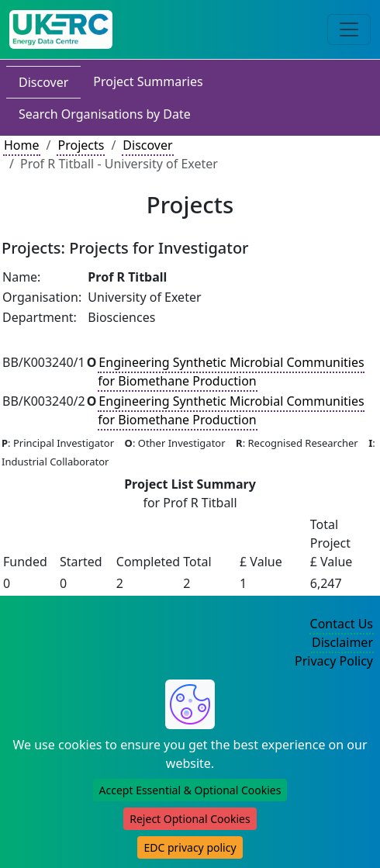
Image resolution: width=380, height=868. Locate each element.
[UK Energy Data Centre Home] (61, 29)
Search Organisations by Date (105, 114)
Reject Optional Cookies (190, 819)
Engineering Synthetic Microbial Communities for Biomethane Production (231, 372)
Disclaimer (342, 642)
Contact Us (342, 624)
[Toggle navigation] (349, 29)
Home (22, 145)
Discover (43, 82)
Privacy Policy (334, 661)
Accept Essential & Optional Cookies (190, 790)
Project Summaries (148, 81)
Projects (81, 145)
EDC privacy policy (190, 847)
